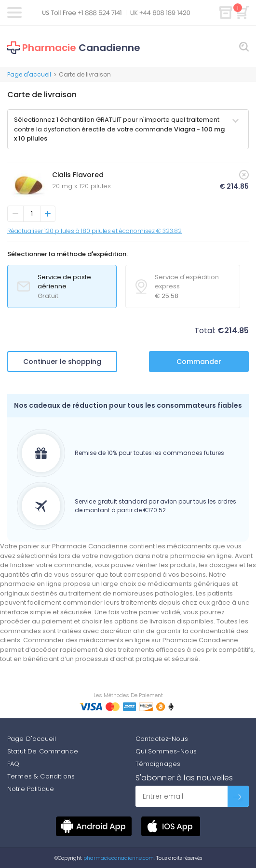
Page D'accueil (32, 739)
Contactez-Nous (162, 739)
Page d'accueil (29, 74)
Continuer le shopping (62, 362)
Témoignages (158, 764)
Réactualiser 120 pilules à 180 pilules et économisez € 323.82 (94, 231)
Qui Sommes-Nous (166, 751)
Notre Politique (31, 789)
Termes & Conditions (41, 776)
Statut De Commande (43, 751)
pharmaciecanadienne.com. (118, 858)
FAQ (13, 764)
